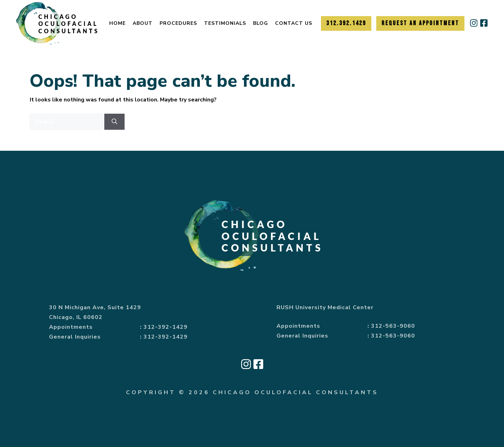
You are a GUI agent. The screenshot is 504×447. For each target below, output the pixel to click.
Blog (261, 23)
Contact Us (294, 23)
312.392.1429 (346, 23)
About (143, 23)
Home (117, 23)
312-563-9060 (393, 326)
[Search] (114, 122)
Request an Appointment (420, 23)
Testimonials (225, 23)
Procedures (178, 23)
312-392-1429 (166, 327)
